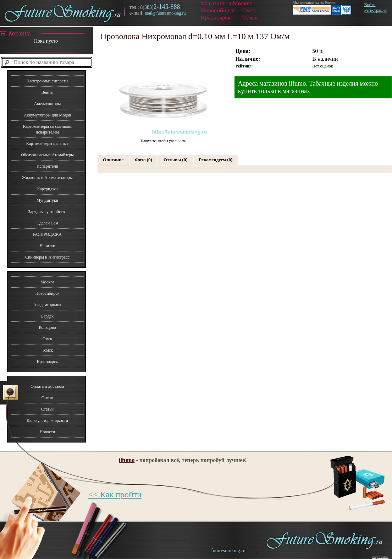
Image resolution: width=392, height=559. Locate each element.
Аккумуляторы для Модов (47, 115)
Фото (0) (143, 160)
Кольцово (47, 327)
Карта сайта (380, 557)
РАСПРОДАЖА (47, 234)
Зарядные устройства (47, 212)
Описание (113, 160)
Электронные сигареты (47, 81)
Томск (250, 18)
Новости (48, 432)
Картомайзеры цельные (47, 143)
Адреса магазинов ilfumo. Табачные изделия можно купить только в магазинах (308, 87)
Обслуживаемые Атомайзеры (47, 155)
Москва (47, 282)
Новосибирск (218, 10)
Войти (370, 5)
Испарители (47, 166)
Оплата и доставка (47, 386)
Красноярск (216, 18)
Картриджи (48, 189)
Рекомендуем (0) (216, 160)
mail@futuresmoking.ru (165, 13)
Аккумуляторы (48, 104)
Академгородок (47, 305)
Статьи (47, 409)
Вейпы (47, 92)
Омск (249, 10)
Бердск (47, 316)
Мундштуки (47, 200)
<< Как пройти (115, 494)
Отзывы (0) (176, 160)
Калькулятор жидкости (47, 420)
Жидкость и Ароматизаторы (47, 178)
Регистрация (375, 10)
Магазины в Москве (227, 3)
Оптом (48, 398)
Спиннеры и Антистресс (47, 257)
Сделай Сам (47, 223)
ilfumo (127, 460)
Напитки (47, 246)
